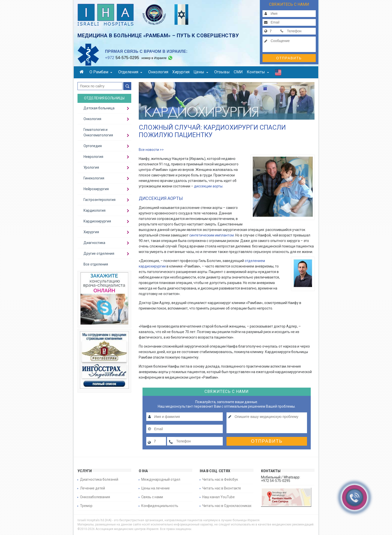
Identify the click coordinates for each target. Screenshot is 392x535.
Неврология (93, 157)
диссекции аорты (208, 186)
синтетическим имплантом (211, 235)
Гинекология (94, 178)
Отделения (130, 72)
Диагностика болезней (99, 479)
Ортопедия (93, 146)
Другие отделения (99, 253)
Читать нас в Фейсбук (220, 479)
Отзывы (222, 72)
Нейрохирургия (96, 189)
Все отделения (96, 264)
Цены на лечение (155, 488)
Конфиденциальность (160, 506)
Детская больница (99, 108)
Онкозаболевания (95, 497)
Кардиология (94, 210)
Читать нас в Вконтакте (222, 488)
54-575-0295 (122, 58)
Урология (91, 167)
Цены (201, 72)
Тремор (86, 506)
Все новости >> (151, 150)
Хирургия (181, 72)
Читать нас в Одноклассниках (227, 506)
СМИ (238, 72)
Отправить (289, 58)
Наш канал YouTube (218, 497)
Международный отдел (161, 479)
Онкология (158, 72)
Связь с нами (152, 497)
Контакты (258, 72)
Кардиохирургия (97, 221)
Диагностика (94, 243)
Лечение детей (92, 488)
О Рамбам (101, 72)
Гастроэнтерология (99, 200)
